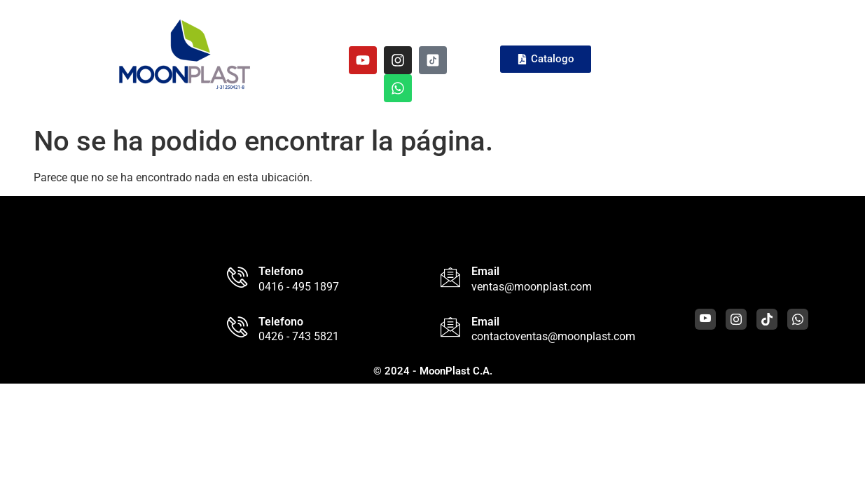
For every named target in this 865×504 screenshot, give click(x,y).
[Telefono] (237, 277)
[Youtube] (705, 319)
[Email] (450, 277)
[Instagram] (736, 319)
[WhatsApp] (798, 319)
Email (485, 271)
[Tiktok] (767, 319)
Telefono (281, 271)
